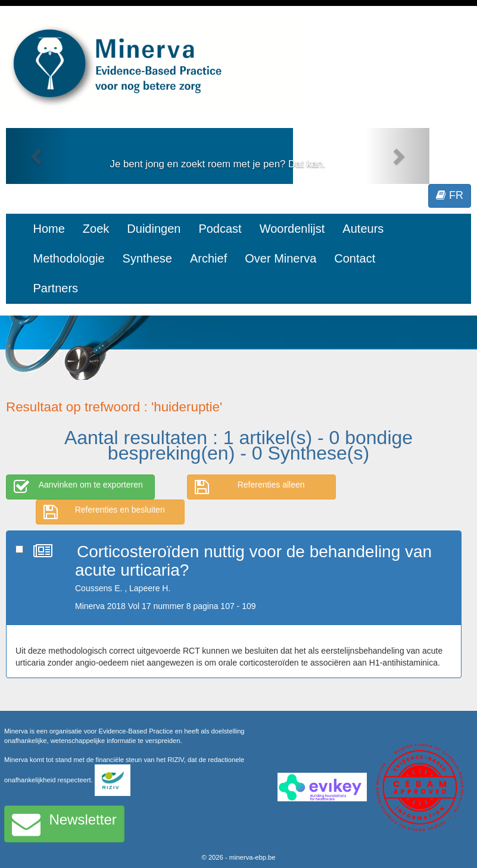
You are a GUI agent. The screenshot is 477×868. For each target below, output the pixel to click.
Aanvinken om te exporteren (78, 487)
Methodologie (69, 258)
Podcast (220, 229)
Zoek (96, 229)
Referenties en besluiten (104, 512)
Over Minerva (280, 258)
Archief (208, 258)
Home (49, 229)
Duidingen (154, 229)
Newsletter (64, 824)
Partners (56, 288)
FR (450, 195)
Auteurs (363, 229)
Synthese (147, 258)
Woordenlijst (292, 229)
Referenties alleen (250, 487)
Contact (355, 258)
